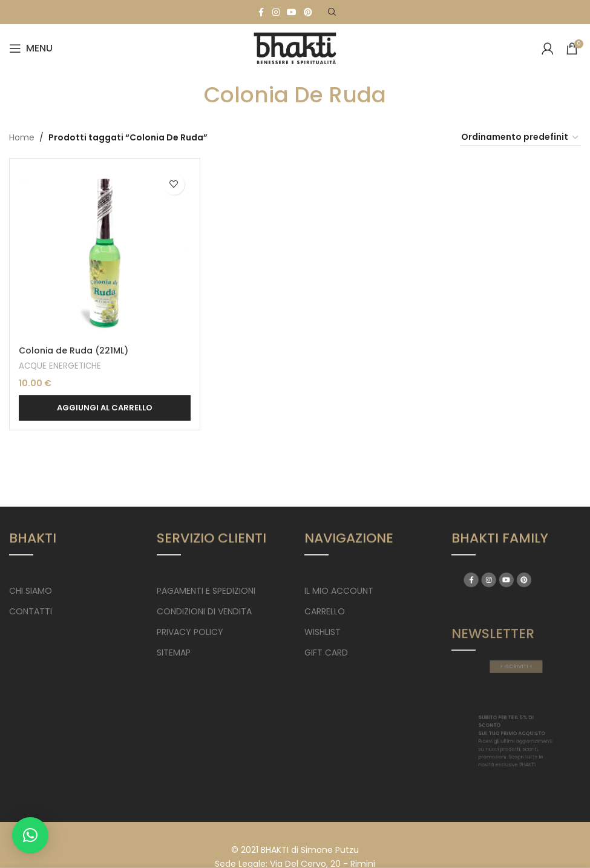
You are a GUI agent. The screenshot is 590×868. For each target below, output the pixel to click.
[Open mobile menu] (31, 48)
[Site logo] (295, 48)
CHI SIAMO (31, 591)
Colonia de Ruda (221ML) (74, 350)
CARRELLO (325, 611)
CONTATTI (31, 611)
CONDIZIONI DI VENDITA (204, 611)
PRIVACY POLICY (190, 632)
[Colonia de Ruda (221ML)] (105, 254)
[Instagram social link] (276, 12)
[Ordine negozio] (520, 137)
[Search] (332, 12)
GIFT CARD (326, 653)
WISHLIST (323, 632)
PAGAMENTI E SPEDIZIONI (206, 591)
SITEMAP (174, 653)
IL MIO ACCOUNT (339, 591)
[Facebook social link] (261, 12)
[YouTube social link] (292, 12)
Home (22, 137)
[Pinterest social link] (308, 12)
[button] (105, 408)
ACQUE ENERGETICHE (60, 366)
